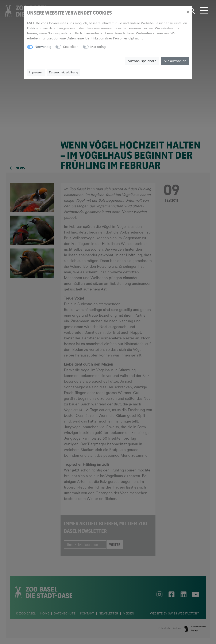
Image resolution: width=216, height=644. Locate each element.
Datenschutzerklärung (63, 72)
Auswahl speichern (142, 61)
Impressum (36, 72)
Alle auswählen (175, 61)
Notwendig (43, 47)
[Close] (188, 12)
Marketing (98, 47)
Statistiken (71, 47)
